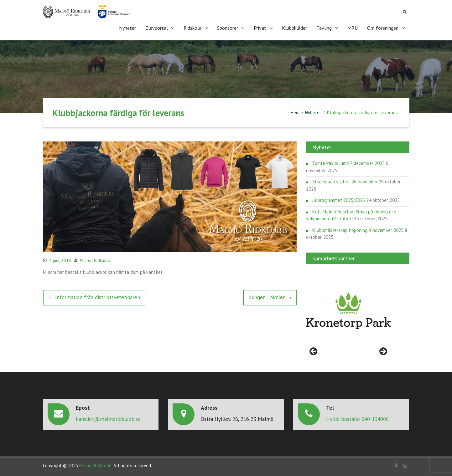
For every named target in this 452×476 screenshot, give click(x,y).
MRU (353, 28)
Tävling (324, 28)
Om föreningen (383, 28)
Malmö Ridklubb (95, 260)
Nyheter (127, 28)
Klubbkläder (294, 28)
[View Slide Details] (348, 311)
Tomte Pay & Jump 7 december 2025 (348, 163)
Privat (260, 28)
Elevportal (157, 28)
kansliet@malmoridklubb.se (108, 419)
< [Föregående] (314, 352)
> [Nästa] (383, 352)
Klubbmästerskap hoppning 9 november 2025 (358, 230)
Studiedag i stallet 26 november (345, 182)
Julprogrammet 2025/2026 (339, 200)
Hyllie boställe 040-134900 (357, 419)
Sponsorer (228, 28)
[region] (348, 311)
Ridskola (192, 28)
